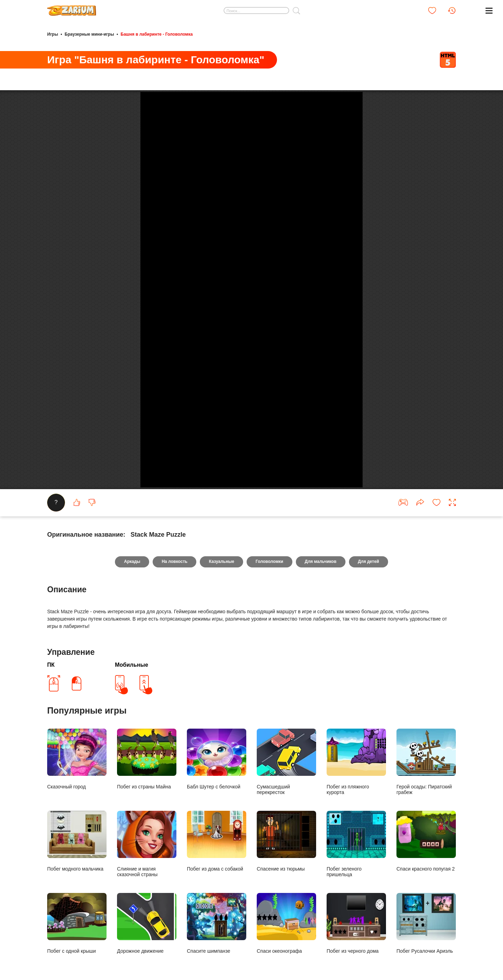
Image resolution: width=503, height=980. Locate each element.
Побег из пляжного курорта (356, 834)
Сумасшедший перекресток (286, 834)
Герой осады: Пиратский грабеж (426, 834)
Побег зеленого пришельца (356, 916)
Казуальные (221, 634)
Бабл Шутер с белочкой (217, 831)
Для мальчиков (321, 634)
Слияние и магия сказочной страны (147, 916)
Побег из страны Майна (147, 831)
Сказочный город (77, 831)
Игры (53, 34)
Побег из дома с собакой (217, 913)
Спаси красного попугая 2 (426, 913)
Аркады (132, 634)
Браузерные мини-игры (89, 34)
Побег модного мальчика (77, 913)
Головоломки (269, 634)
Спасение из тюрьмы (286, 913)
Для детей (369, 634)
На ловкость (174, 634)
